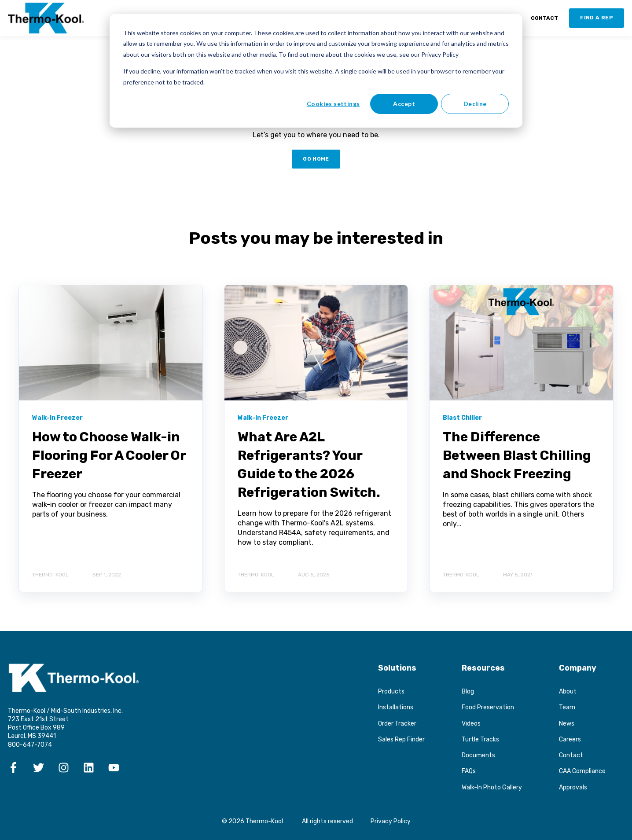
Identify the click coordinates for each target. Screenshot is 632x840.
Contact (571, 755)
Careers (570, 739)
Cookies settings (333, 104)
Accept (404, 104)
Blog (468, 691)
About (568, 691)
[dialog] (316, 71)
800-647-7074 (30, 745)
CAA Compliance (582, 771)
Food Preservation (488, 707)
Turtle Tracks (480, 739)
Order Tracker (397, 724)
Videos (471, 724)
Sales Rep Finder (401, 739)
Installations (396, 707)
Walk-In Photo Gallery (492, 787)
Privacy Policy (391, 821)
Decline (475, 104)
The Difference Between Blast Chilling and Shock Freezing (517, 455)
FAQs (469, 771)
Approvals (573, 787)
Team (567, 707)
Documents (478, 755)
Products (391, 691)
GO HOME (316, 159)
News (567, 724)
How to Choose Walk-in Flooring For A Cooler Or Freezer (109, 455)
